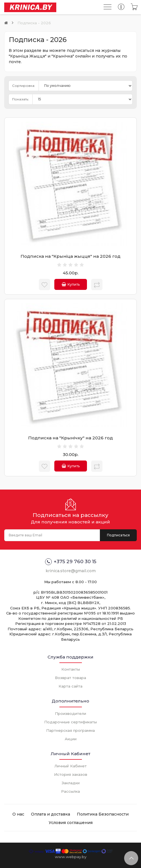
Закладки (71, 783)
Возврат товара (70, 678)
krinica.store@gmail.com (71, 571)
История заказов (71, 774)
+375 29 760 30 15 (71, 562)
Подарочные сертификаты (70, 722)
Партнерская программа (70, 730)
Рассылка (70, 791)
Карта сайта (70, 686)
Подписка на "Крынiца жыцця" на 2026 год (70, 256)
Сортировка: (24, 86)
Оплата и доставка (51, 814)
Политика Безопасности (103, 814)
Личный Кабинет (70, 766)
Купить (71, 284)
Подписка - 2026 (34, 23)
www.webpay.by (71, 857)
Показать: (21, 99)
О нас (18, 814)
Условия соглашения (71, 823)
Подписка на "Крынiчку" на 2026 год (70, 438)
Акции (71, 739)
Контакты (71, 669)
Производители (70, 713)
